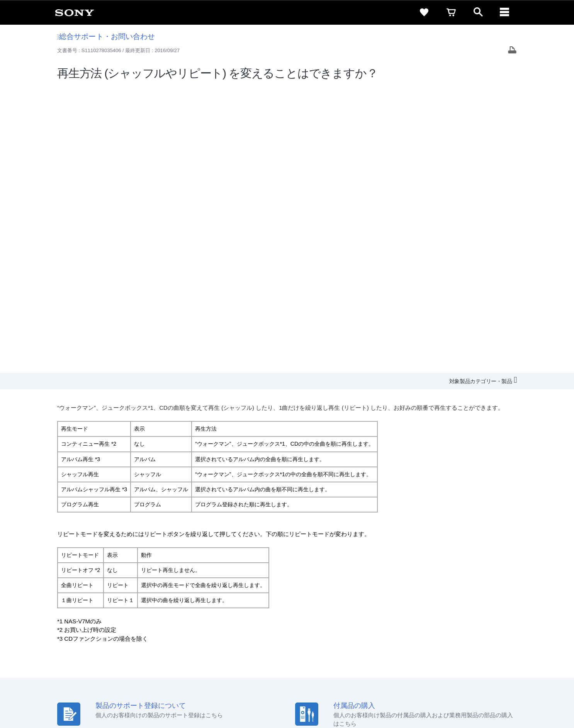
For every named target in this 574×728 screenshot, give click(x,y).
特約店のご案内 (377, 636)
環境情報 (460, 636)
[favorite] (424, 12)
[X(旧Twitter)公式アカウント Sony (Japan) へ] (478, 654)
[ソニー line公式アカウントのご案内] (461, 654)
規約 (514, 621)
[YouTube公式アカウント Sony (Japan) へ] (494, 654)
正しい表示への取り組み (168, 697)
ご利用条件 (68, 697)
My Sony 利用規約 (498, 636)
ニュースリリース (422, 636)
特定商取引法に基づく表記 (430, 621)
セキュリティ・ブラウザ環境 (357, 621)
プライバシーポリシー (110, 697)
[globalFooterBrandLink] (490, 701)
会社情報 (314, 636)
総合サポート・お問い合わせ (106, 36)
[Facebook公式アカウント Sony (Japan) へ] (511, 654)
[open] (478, 12)
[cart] (451, 12)
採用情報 (341, 636)
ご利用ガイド (484, 621)
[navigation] (505, 12)
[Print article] (512, 51)
